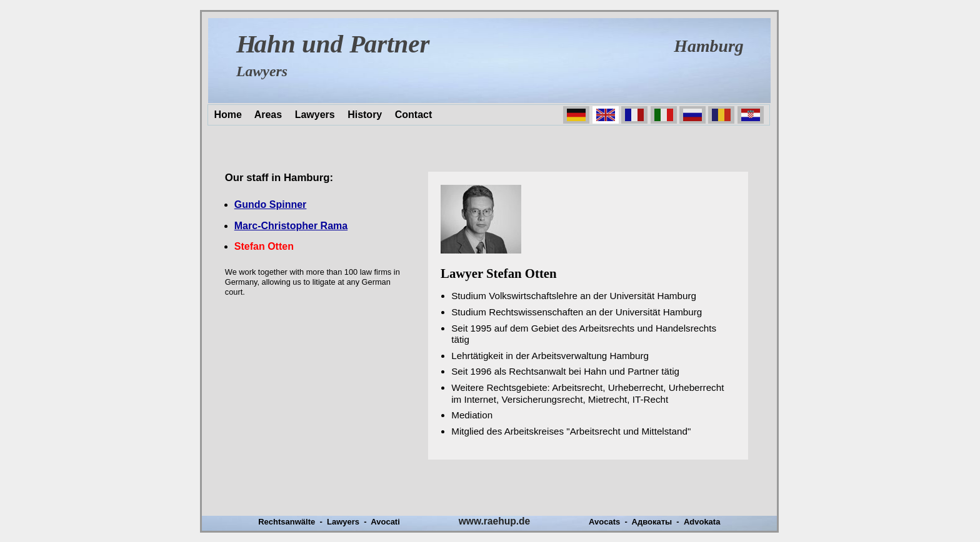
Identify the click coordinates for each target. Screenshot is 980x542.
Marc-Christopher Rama (291, 226)
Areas (268, 115)
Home (227, 115)
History (365, 115)
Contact (414, 115)
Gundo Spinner (271, 204)
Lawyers (315, 115)
